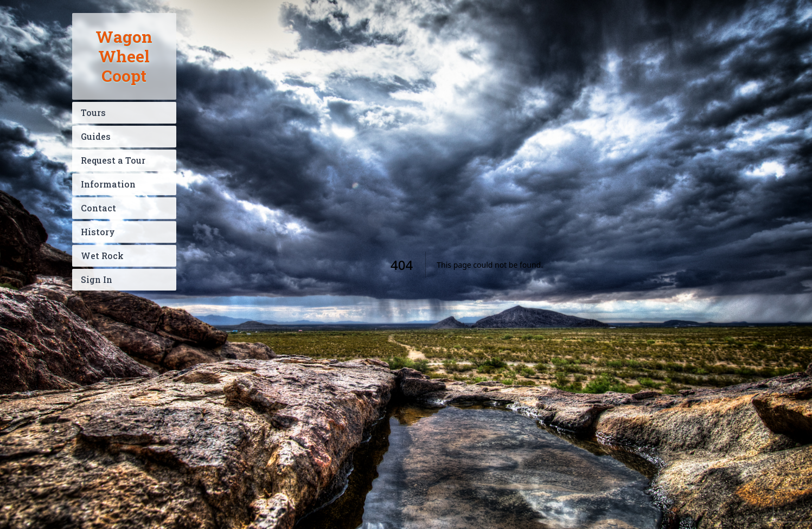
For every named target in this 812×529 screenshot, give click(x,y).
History (98, 232)
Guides (96, 136)
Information (108, 184)
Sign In (97, 279)
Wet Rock (102, 256)
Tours (93, 112)
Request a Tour (113, 160)
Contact (98, 208)
